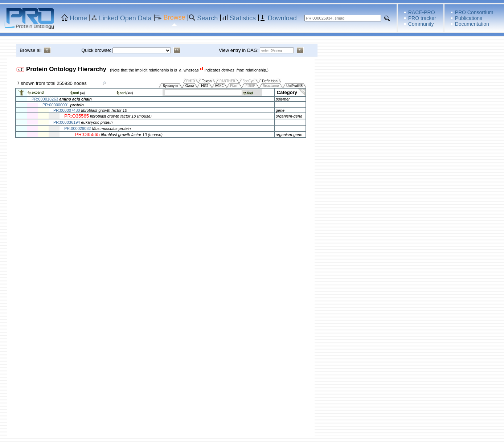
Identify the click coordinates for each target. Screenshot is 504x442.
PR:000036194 (67, 122)
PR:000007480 (67, 110)
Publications (469, 18)
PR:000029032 (77, 128)
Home (78, 18)
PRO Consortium (474, 12)
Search (207, 18)
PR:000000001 (56, 105)
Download (282, 18)
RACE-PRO (422, 12)
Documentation (472, 24)
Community (421, 24)
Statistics (243, 18)
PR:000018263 (45, 99)
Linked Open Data (125, 18)
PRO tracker (422, 18)
